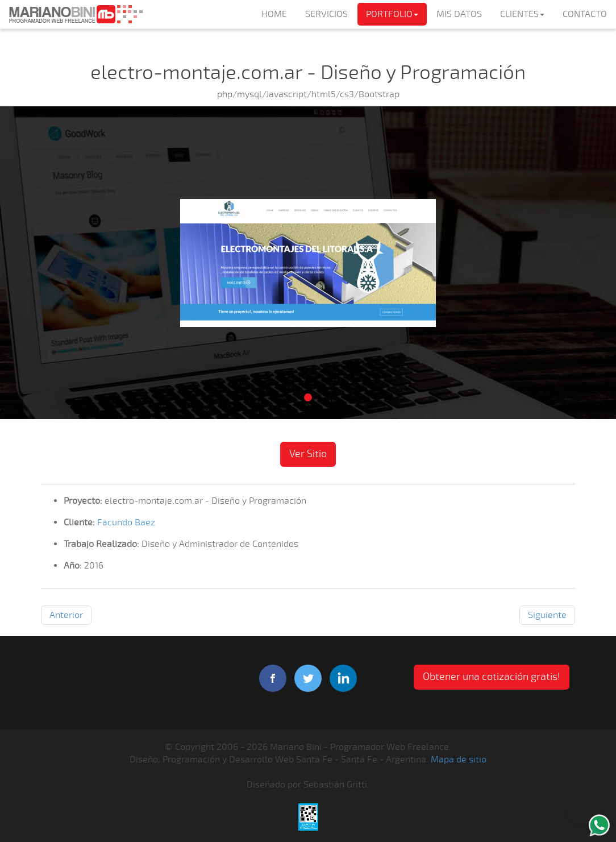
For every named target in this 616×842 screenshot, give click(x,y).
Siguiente (547, 615)
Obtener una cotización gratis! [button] (492, 677)
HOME (274, 14)
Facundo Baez (126, 522)
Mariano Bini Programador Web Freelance (76, 14)
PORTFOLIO (392, 14)
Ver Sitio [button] (308, 454)
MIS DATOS (459, 14)
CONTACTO (585, 14)
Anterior (66, 615)
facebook (273, 678)
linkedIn (343, 678)
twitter (308, 678)
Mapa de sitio (459, 760)
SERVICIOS (326, 14)
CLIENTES (522, 14)
